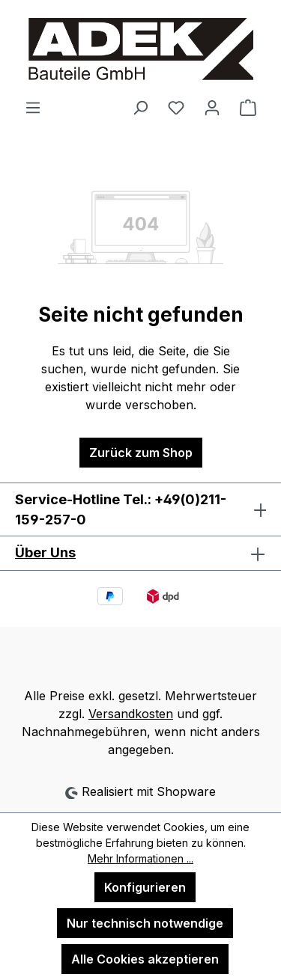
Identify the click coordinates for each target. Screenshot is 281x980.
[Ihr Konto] (212, 107)
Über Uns (45, 552)
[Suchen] (140, 107)
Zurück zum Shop (141, 453)
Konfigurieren (145, 887)
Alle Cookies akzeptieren (145, 959)
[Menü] (33, 107)
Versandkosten (131, 714)
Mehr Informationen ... (140, 858)
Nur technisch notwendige (145, 923)
